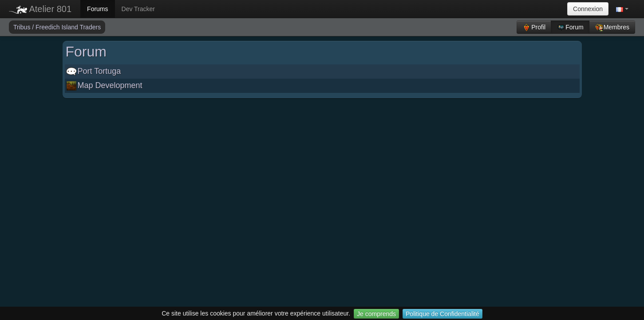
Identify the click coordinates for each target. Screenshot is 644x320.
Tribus (23, 27)
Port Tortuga (94, 71)
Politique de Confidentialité (443, 314)
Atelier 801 (40, 9)
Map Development (104, 85)
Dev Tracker (138, 9)
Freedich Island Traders (68, 27)
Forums (97, 9)
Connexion (588, 9)
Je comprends (376, 314)
